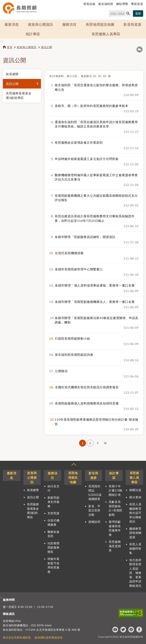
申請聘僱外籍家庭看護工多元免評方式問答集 (84, 159)
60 (105, 76)
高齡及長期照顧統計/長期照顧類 (115, 508)
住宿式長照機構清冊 (66, 253)
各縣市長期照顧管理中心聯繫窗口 (76, 269)
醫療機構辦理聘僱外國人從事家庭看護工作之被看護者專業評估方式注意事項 (94, 177)
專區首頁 (137, 4)
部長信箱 (89, 4)
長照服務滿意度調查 (115, 546)
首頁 (10, 47)
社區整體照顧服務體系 (54, 547)
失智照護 (54, 513)
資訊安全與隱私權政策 (17, 637)
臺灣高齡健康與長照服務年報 (115, 528)
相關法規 (135, 490)
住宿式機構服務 (54, 523)
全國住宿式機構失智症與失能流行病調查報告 (84, 387)
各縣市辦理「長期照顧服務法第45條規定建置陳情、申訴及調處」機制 (94, 320)
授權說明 (94, 522)
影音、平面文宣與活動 (94, 510)
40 (100, 76)
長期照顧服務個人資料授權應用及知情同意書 (84, 403)
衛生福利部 (106, 4)
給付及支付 (54, 488)
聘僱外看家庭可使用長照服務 (54, 565)
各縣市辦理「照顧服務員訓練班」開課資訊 (82, 237)
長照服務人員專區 (106, 34)
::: (1, 2)
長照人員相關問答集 (135, 548)
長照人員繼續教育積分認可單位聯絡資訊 (135, 513)
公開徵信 (58, 371)
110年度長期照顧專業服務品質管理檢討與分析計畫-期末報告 (94, 422)
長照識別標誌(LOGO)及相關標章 (95, 493)
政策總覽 (12, 74)
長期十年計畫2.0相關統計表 (115, 490)
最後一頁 (105, 443)
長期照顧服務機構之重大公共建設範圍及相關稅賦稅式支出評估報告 (94, 198)
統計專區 (33, 34)
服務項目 (69, 24)
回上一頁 (140, 49)
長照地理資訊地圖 (100, 24)
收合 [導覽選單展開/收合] (74, 465)
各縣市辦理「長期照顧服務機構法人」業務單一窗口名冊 (92, 302)
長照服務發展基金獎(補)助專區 (19, 95)
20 (95, 76)
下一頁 (98, 443)
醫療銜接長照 (54, 534)
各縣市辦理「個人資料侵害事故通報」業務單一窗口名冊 (92, 285)
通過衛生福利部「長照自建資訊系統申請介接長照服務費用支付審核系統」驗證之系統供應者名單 (94, 124)
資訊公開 (46, 47)
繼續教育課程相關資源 (135, 533)
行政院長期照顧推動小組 (70, 338)
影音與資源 (133, 24)
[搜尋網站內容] (120, 13)
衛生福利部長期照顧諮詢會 (71, 355)
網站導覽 (122, 4)
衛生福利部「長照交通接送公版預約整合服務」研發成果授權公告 (94, 87)
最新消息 (12, 24)
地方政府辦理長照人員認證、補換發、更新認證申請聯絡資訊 (135, 573)
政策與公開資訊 (41, 24)
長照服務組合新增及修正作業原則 (76, 142)
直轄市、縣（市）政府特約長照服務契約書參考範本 (89, 106)
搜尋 (107, 14)
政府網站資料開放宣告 (49, 637)
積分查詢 (135, 497)
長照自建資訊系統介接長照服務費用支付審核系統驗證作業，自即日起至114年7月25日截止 (92, 218)
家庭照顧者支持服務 (54, 502)
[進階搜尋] (138, 14)
